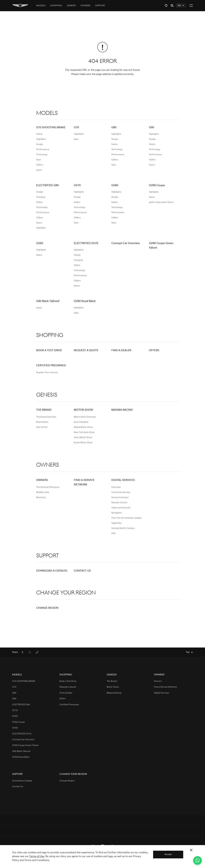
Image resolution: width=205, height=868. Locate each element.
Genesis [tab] (71, 6)
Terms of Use (37, 856)
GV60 (15, 728)
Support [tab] (100, 6)
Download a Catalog (52, 571)
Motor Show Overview (85, 417)
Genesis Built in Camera (123, 528)
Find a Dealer (121, 350)
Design (40, 144)
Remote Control (119, 503)
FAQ (113, 533)
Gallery (40, 165)
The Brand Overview (46, 417)
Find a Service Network (84, 482)
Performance (43, 150)
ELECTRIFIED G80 (21, 705)
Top (188, 652)
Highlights (41, 139)
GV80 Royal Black (21, 757)
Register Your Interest (47, 373)
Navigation (117, 513)
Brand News (42, 422)
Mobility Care (43, 492)
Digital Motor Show (83, 427)
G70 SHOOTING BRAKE (24, 681)
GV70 (15, 710)
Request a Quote (86, 350)
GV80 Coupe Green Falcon (25, 745)
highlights (41, 228)
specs (39, 308)
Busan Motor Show (83, 443)
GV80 (15, 716)
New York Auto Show (84, 432)
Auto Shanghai (81, 422)
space (39, 170)
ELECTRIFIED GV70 (22, 734)
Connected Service (121, 492)
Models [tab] (41, 6)
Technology (42, 155)
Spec (39, 160)
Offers (154, 350)
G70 (14, 687)
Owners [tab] (85, 6)
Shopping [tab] (56, 6)
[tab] (166, 6)
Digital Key (117, 523)
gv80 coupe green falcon (161, 202)
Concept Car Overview (23, 740)
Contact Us (82, 571)
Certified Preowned (51, 366)
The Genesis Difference (48, 487)
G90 (14, 699)
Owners (42, 480)
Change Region (47, 608)
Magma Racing (122, 410)
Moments (41, 498)
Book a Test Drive (49, 350)
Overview (116, 487)
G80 (14, 693)
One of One (42, 427)
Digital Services (123, 480)
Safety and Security (121, 508)
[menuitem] (22, 652)
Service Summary (120, 498)
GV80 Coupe (18, 722)
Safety (39, 134)
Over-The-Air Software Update (126, 518)
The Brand (44, 410)
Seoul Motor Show (83, 438)
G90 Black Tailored (21, 751)
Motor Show (83, 410)
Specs (152, 165)
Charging (41, 197)
